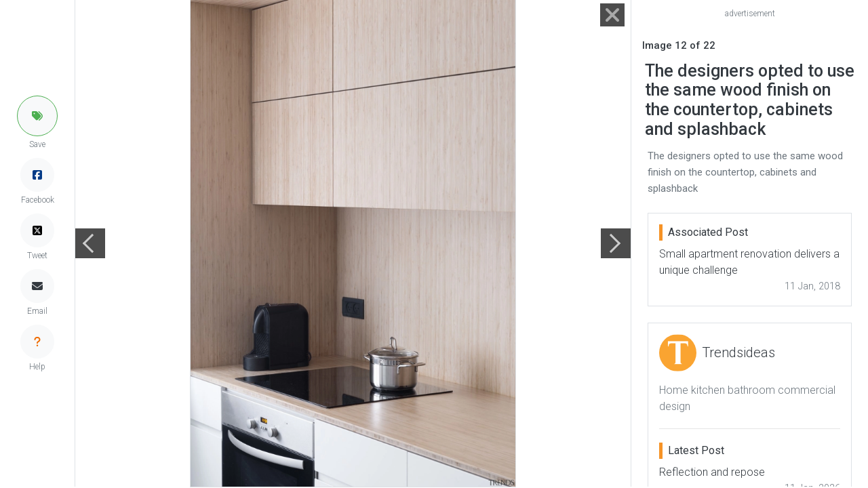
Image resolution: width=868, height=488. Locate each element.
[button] (37, 116)
